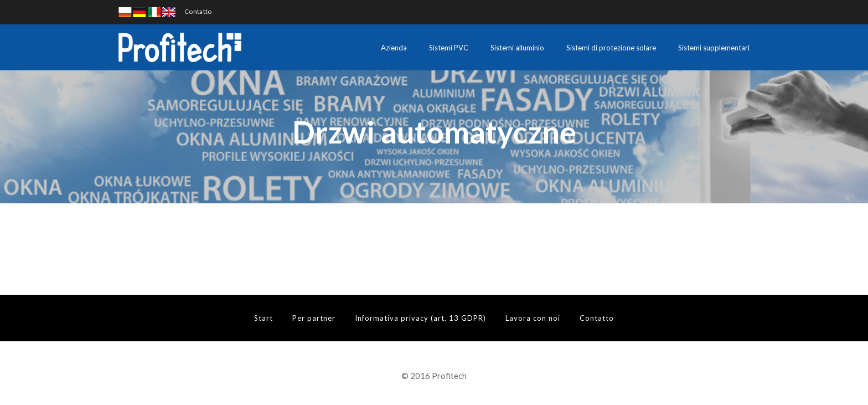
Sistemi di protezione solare (611, 48)
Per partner (314, 318)
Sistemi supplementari (714, 48)
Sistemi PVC (449, 48)
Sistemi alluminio (517, 48)
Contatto (198, 11)
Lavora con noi (533, 318)
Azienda (394, 48)
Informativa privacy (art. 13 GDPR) (420, 318)
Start (263, 318)
